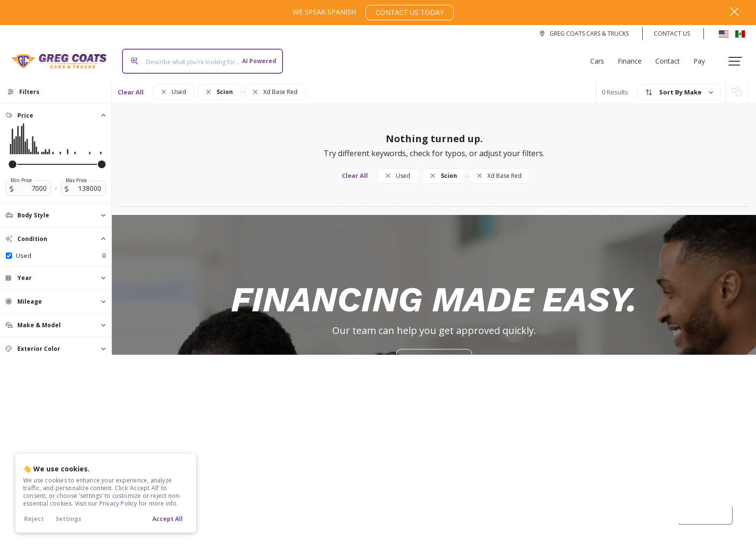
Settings (68, 519)
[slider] (13, 157)
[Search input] (199, 57)
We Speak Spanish (373, 13)
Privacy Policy (118, 503)
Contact (671, 57)
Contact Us (672, 33)
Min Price (21, 173)
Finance (634, 57)
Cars (601, 57)
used (61, 248)
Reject (34, 519)
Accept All (168, 519)
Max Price (76, 173)
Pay (703, 57)
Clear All (131, 84)
